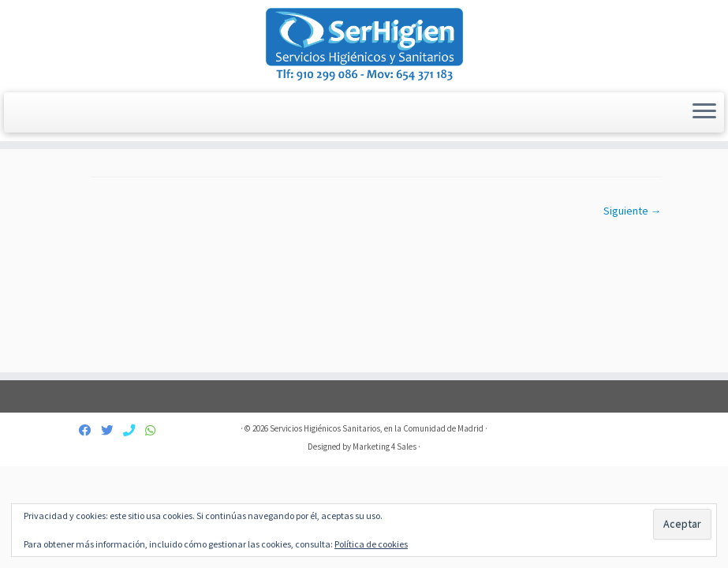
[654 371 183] (155, 430)
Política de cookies (371, 544)
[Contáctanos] (134, 430)
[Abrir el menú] (704, 113)
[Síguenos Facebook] (90, 430)
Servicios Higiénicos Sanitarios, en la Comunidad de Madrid (377, 428)
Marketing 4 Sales (385, 447)
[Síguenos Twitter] (112, 430)
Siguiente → (633, 211)
